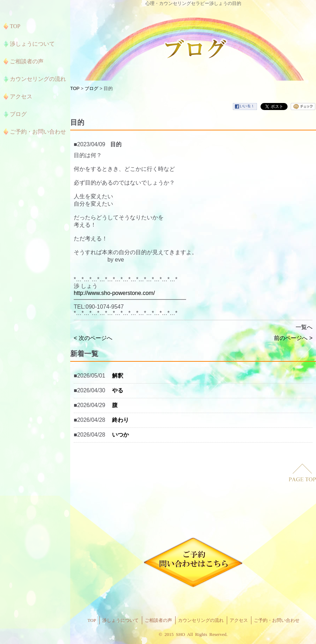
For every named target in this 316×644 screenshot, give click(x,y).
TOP (75, 88)
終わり (120, 420)
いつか (120, 435)
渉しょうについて (120, 620)
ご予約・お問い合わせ (277, 620)
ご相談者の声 (158, 620)
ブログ (91, 88)
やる (118, 390)
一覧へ (304, 327)
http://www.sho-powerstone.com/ (114, 293)
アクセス (239, 620)
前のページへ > (293, 338)
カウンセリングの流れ (201, 620)
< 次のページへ (93, 338)
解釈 (118, 376)
